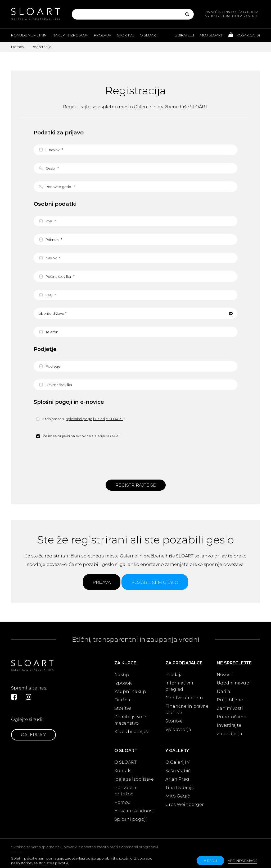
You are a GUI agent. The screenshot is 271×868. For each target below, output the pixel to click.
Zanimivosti (230, 708)
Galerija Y (33, 735)
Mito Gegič (178, 796)
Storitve (125, 35)
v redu (210, 861)
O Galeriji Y (178, 762)
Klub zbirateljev (131, 732)
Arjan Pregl (178, 779)
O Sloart (149, 35)
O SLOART (125, 762)
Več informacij (243, 861)
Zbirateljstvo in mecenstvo (131, 720)
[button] (135, 313)
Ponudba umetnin (29, 35)
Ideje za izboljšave (134, 779)
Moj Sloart (211, 35)
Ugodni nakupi (234, 683)
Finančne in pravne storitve (187, 709)
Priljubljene (230, 700)
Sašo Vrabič (178, 771)
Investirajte (229, 725)
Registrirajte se (136, 485)
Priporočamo (232, 717)
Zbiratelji (185, 35)
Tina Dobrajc (180, 788)
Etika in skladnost (134, 811)
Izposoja (124, 683)
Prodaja (103, 35)
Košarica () (244, 35)
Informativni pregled (179, 686)
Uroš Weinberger (185, 804)
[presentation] (135, 458)
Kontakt (123, 771)
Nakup (122, 675)
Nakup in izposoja (70, 35)
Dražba (122, 700)
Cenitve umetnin (184, 698)
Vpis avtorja (178, 729)
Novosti (225, 675)
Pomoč (122, 802)
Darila (223, 691)
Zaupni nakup (130, 691)
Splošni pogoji (131, 819)
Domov (18, 47)
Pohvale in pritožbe (126, 791)
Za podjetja (229, 734)
